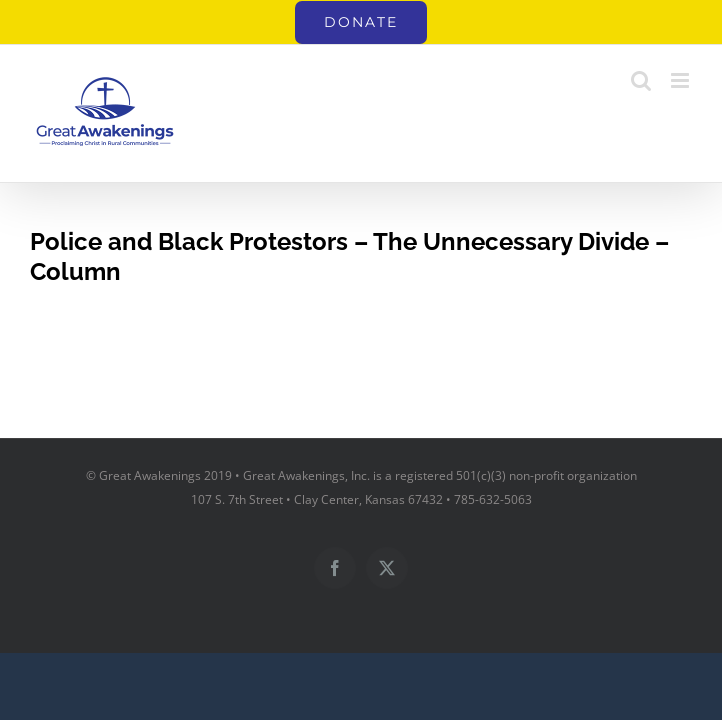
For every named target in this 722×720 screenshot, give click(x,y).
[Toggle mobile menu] (681, 80)
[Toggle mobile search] (641, 80)
